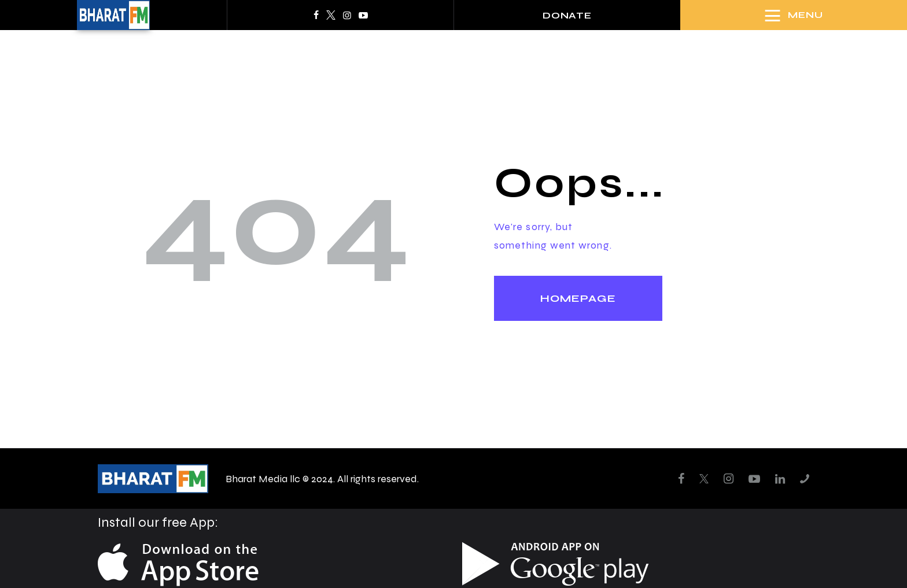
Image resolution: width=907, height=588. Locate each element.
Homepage (578, 298)
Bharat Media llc (263, 478)
